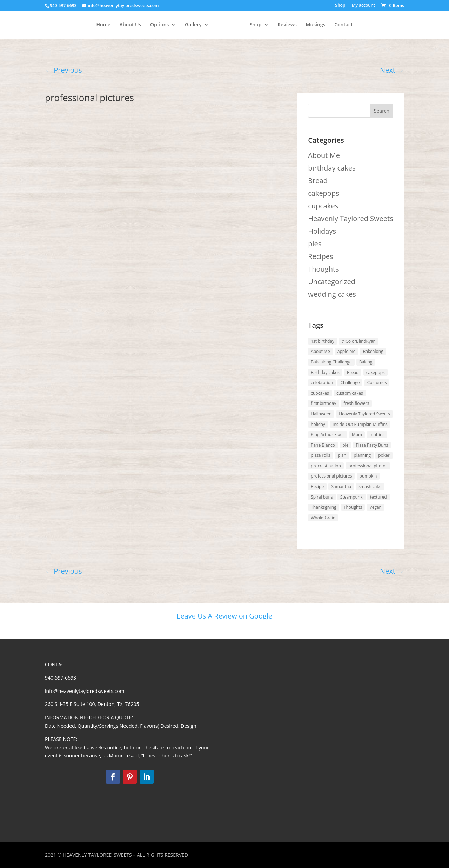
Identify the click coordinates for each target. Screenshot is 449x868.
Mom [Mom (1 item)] (357, 435)
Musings (340, 25)
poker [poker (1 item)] (384, 455)
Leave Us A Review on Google (224, 616)
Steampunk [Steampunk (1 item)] (351, 497)
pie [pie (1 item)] (345, 445)
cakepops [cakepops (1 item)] (376, 372)
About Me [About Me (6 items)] (320, 351)
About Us (106, 25)
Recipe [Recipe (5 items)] (317, 486)
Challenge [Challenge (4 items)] (350, 383)
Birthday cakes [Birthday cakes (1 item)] (325, 372)
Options (136, 25)
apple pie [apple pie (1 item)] (346, 351)
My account (363, 6)
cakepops (323, 193)
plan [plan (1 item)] (342, 455)
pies (315, 244)
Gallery (169, 25)
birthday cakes (332, 168)
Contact (367, 25)
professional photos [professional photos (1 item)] (368, 466)
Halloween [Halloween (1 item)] (321, 414)
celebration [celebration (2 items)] (322, 383)
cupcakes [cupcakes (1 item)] (320, 393)
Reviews (311, 25)
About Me (324, 155)
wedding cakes (332, 294)
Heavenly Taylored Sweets (351, 218)
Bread (318, 181)
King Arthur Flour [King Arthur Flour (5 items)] (328, 435)
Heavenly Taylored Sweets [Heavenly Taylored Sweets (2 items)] (364, 414)
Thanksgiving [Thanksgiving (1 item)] (323, 507)
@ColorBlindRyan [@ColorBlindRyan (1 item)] (359, 341)
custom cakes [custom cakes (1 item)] (350, 393)
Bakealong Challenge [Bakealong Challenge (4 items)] (331, 362)
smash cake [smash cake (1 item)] (370, 486)
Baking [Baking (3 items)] (366, 362)
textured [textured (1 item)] (378, 497)
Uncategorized (332, 282)
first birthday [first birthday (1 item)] (323, 403)
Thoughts (323, 269)
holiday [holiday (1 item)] (318, 424)
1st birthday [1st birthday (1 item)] (323, 341)
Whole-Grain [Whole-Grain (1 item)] (323, 518)
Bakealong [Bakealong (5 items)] (373, 351)
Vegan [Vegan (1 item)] (375, 507)
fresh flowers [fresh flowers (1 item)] (356, 403)
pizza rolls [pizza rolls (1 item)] (320, 455)
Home (79, 25)
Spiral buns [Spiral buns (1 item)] (322, 497)
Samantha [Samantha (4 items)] (341, 486)
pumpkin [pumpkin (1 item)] (368, 476)
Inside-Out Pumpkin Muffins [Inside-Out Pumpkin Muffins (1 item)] (360, 424)
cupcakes (323, 206)
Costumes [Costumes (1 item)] (377, 383)
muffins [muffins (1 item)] (377, 435)
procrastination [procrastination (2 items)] (326, 466)
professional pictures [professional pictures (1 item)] (331, 476)
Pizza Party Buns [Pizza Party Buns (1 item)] (372, 445)
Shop (340, 6)
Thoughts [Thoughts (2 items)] (353, 507)
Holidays (322, 231)
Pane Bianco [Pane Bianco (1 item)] (323, 445)
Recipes (320, 256)
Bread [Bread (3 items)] (353, 372)
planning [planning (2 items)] (362, 455)
